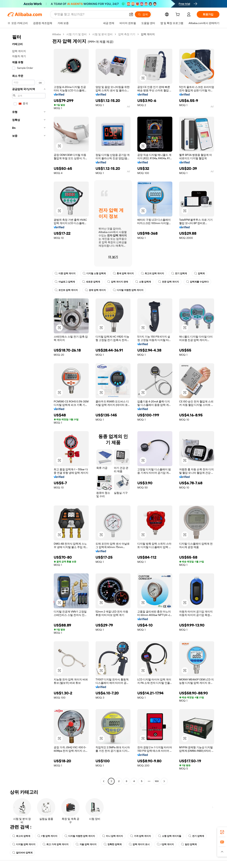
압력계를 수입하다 (197, 282)
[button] (131, 14)
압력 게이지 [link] (148, 34)
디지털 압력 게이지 (24, 844)
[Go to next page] (164, 781)
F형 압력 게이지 (47, 836)
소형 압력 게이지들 (170, 836)
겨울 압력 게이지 (86, 844)
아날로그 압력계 (65, 282)
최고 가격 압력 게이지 (56, 844)
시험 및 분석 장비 (102, 34)
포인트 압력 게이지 (66, 290)
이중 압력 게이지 (65, 273)
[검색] (143, 14)
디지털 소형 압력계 (94, 273)
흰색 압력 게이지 (123, 273)
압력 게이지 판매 (118, 282)
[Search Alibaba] (90, 14)
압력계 (199, 273)
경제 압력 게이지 (95, 290)
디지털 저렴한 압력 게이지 (128, 290)
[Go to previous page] (104, 781)
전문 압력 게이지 (169, 282)
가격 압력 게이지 (141, 836)
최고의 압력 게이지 (152, 273)
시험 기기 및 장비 (77, 34)
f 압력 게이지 (165, 844)
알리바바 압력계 (22, 853)
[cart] (178, 15)
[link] (222, 832)
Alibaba (56, 34)
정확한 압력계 (113, 844)
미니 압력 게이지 (113, 836)
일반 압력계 (189, 844)
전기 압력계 (179, 273)
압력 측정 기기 (127, 34)
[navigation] (29, 408)
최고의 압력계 (21, 836)
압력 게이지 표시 (139, 844)
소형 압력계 (143, 282)
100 (157, 781)
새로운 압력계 (91, 282)
